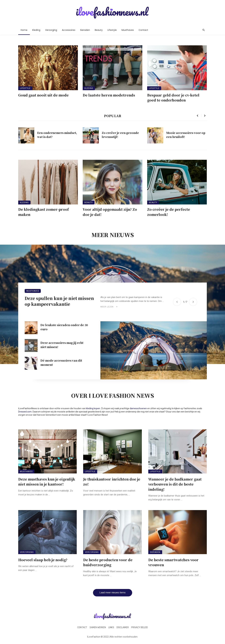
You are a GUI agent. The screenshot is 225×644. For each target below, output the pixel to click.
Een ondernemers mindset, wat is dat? (57, 135)
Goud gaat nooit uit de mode (43, 95)
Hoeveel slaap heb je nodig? (43, 560)
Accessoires (69, 30)
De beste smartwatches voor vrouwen (173, 562)
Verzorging (51, 30)
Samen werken (98, 627)
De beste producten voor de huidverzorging (108, 562)
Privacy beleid (139, 627)
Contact (143, 30)
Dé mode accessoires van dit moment (61, 363)
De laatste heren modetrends (109, 95)
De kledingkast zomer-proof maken (44, 212)
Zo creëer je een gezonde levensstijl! (120, 135)
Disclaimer (123, 627)
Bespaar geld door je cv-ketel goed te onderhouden (173, 98)
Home (24, 30)
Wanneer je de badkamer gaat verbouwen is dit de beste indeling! (175, 484)
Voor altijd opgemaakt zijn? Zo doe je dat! (110, 212)
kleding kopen (93, 408)
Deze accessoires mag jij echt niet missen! (62, 345)
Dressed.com (25, 412)
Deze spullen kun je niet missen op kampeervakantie (59, 301)
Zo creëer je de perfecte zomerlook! (169, 212)
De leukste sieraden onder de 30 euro (64, 327)
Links (111, 627)
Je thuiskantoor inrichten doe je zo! (112, 482)
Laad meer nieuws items (113, 593)
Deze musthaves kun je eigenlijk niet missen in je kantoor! (47, 482)
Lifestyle (112, 30)
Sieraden (85, 30)
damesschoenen (138, 408)
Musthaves (128, 30)
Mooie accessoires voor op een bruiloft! (186, 135)
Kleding (36, 30)
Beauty (99, 30)
